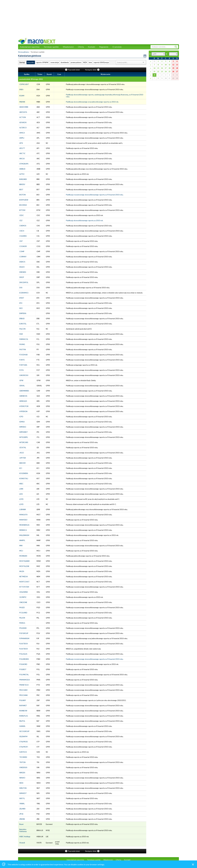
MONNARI (23, 556)
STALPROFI (24, 747)
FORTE (22, 360)
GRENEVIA (23, 396)
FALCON (22, 329)
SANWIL (22, 726)
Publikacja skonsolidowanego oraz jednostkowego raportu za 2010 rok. (92, 102)
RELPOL (22, 721)
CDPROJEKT (24, 84)
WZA (85, 62)
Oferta (81, 47)
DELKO (22, 267)
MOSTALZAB (24, 566)
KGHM (22, 96)
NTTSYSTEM (24, 587)
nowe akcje (55, 62)
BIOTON (22, 195)
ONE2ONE (23, 602)
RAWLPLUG (24, 716)
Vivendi (22, 843)
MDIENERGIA (24, 525)
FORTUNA (23, 365)
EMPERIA (23, 313)
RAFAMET (23, 706)
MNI (21, 546)
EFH (21, 303)
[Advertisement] (98, 20)
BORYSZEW (24, 200)
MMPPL (22, 540)
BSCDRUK (23, 205)
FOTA (21, 370)
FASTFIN (23, 349)
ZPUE (21, 814)
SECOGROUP (24, 731)
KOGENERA (24, 473)
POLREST (23, 669)
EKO (21, 308)
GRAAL (22, 386)
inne (90, 62)
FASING (22, 344)
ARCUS (22, 159)
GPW (21, 380)
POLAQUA (23, 654)
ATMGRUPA (24, 164)
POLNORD (23, 664)
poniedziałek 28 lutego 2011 (31, 79)
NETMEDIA (24, 577)
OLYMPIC (23, 597)
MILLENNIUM (24, 535)
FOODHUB (23, 355)
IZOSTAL (23, 448)
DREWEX (23, 272)
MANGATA (23, 515)
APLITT (22, 148)
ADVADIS (23, 122)
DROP (22, 277)
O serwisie (117, 47)
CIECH (22, 231)
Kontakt (92, 47)
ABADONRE (24, 107)
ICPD (21, 417)
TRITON (22, 762)
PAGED (22, 607)
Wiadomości (68, 47)
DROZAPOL (24, 282)
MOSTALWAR (24, 561)
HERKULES (23, 401)
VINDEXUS (23, 767)
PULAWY (23, 700)
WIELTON (23, 788)
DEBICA (22, 262)
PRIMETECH (24, 685)
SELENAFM (23, 736)
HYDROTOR (24, 406)
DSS (21, 288)
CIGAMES (23, 236)
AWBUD (22, 169)
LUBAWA (23, 509)
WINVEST (23, 793)
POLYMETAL (24, 675)
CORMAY (23, 257)
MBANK (22, 102)
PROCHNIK (23, 695)
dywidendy (65, 62)
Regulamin (104, 47)
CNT (21, 241)
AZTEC (22, 174)
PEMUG (22, 623)
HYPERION (23, 411)
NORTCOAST (24, 582)
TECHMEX (23, 757)
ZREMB (22, 819)
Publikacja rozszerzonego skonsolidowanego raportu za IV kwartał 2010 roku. (95, 195)
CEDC (22, 215)
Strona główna (23, 52)
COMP (22, 251)
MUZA (22, 571)
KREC (21, 484)
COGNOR (23, 246)
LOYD (21, 499)
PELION (22, 618)
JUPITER (23, 458)
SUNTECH (23, 752)
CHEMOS (23, 226)
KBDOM (22, 463)
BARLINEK (23, 179)
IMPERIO (23, 427)
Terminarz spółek (51, 47)
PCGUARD (23, 613)
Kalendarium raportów (30, 47)
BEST (21, 190)
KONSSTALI (24, 478)
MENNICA (23, 530)
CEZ (21, 220)
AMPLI (22, 138)
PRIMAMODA (25, 680)
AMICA (22, 133)
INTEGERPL (24, 437)
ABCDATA (23, 112)
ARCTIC (22, 153)
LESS (21, 494)
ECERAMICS (24, 293)
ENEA (21, 89)
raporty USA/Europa (101, 62)
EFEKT (22, 298)
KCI (21, 468)
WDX (21, 783)
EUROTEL (23, 324)
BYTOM (22, 210)
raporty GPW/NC (42, 62)
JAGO (22, 453)
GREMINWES (24, 391)
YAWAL (22, 804)
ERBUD (22, 319)
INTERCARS (24, 442)
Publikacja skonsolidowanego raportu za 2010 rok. (85, 220)
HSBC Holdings (25, 837)
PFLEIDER (23, 628)
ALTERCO (23, 128)
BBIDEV (22, 184)
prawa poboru (76, 62)
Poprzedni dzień (73, 70)
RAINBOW (23, 711)
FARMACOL (24, 339)
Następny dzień (92, 70)
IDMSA (22, 422)
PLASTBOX (23, 644)
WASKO (22, 778)
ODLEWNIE (24, 592)
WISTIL (22, 798)
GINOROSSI (24, 375)
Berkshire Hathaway (23, 830)
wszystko (31, 62)
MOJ (21, 551)
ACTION (23, 117)
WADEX (22, 773)
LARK (21, 489)
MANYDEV (23, 520)
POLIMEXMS (24, 659)
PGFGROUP (24, 633)
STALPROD (24, 742)
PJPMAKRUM (24, 638)
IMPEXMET (24, 432)
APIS (21, 143)
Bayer (21, 824)
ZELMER (22, 809)
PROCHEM (23, 690)
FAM (21, 334)
